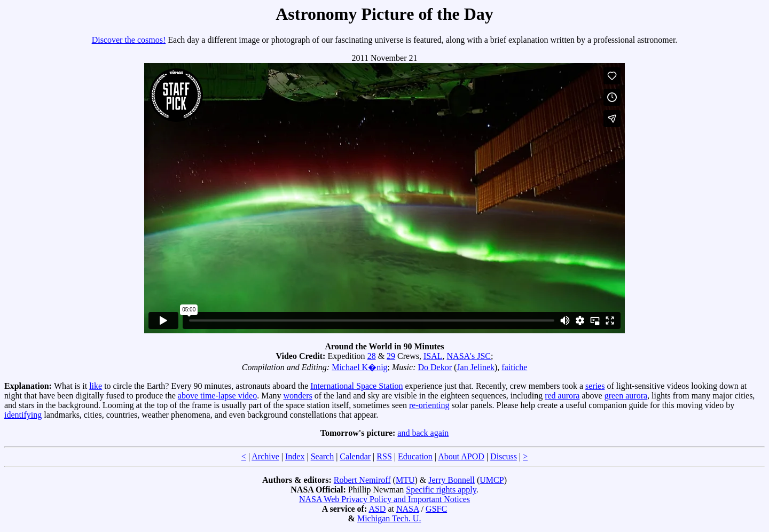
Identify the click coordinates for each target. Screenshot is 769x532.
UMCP (492, 480)
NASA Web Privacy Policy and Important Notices (384, 499)
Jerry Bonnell (452, 480)
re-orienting (429, 405)
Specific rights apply (441, 490)
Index (295, 456)
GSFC (436, 509)
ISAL (433, 356)
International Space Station (356, 386)
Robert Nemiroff (362, 480)
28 (372, 356)
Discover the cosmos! (129, 40)
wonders (298, 396)
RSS (384, 456)
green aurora (626, 396)
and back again (423, 433)
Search (323, 456)
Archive (265, 456)
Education (415, 456)
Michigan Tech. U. (389, 518)
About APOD (461, 456)
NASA (408, 509)
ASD (377, 509)
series (595, 386)
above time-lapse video (217, 396)
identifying (23, 415)
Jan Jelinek (476, 367)
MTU (405, 480)
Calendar (355, 456)
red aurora (562, 396)
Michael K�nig (359, 367)
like (96, 386)
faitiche (514, 367)
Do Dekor (435, 367)
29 (391, 356)
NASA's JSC (469, 356)
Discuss (504, 456)
